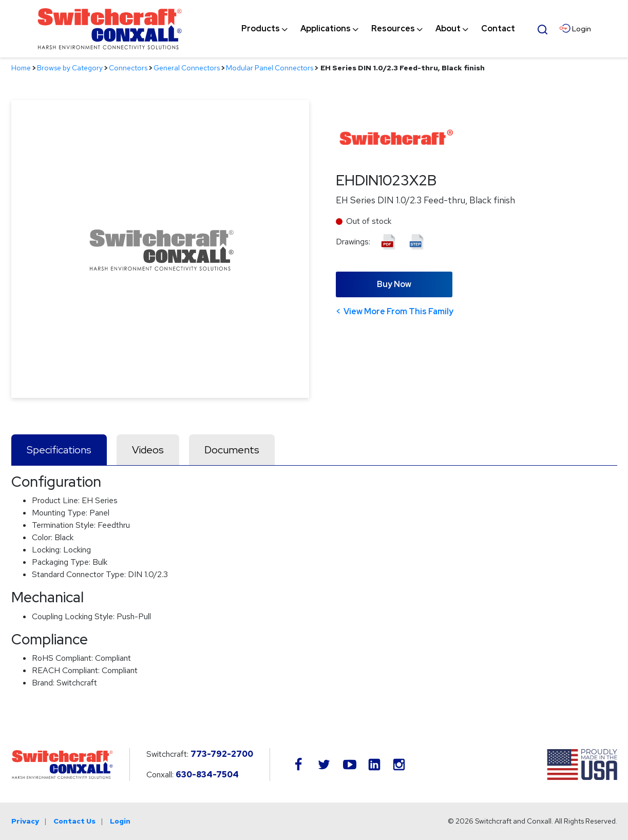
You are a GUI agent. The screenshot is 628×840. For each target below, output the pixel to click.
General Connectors (187, 68)
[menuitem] (261, 29)
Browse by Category (70, 68)
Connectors (128, 68)
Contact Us (74, 821)
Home (21, 68)
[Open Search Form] (542, 28)
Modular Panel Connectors (270, 68)
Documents (232, 450)
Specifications (59, 450)
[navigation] (378, 29)
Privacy (25, 821)
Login (120, 821)
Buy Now (394, 284)
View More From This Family (398, 311)
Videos (148, 450)
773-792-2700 (222, 754)
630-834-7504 (207, 775)
